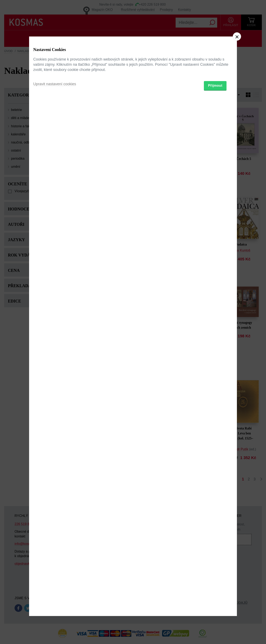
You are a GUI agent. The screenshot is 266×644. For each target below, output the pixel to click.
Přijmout (215, 346)
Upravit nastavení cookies (55, 345)
